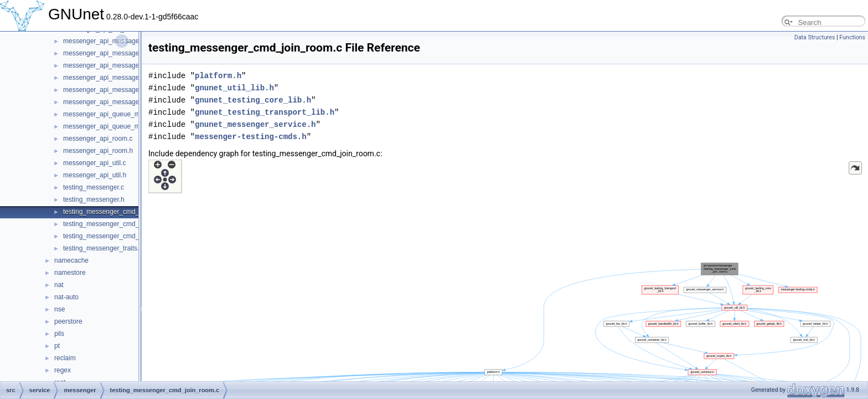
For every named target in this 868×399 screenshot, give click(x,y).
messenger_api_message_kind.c (112, 90)
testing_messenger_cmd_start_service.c (123, 224)
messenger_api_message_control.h (116, 78)
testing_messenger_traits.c (103, 248)
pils (59, 334)
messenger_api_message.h (104, 53)
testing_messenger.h (94, 199)
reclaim (65, 358)
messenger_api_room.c (98, 139)
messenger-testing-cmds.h (251, 137)
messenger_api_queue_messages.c (117, 114)
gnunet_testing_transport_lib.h (265, 112)
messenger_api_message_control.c (115, 65)
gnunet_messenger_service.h (255, 124)
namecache (71, 260)
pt (57, 346)
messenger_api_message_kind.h (112, 102)
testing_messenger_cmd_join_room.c (118, 212)
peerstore (68, 321)
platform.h (218, 76)
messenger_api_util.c (94, 163)
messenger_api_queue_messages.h (117, 126)
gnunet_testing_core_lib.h (253, 100)
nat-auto (66, 297)
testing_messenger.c (94, 187)
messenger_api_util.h (95, 175)
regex (63, 370)
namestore (70, 273)
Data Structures (815, 37)
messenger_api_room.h (98, 151)
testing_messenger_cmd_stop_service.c (122, 236)
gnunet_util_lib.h (234, 88)
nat (59, 285)
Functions (852, 37)
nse (60, 309)
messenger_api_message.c (104, 41)
